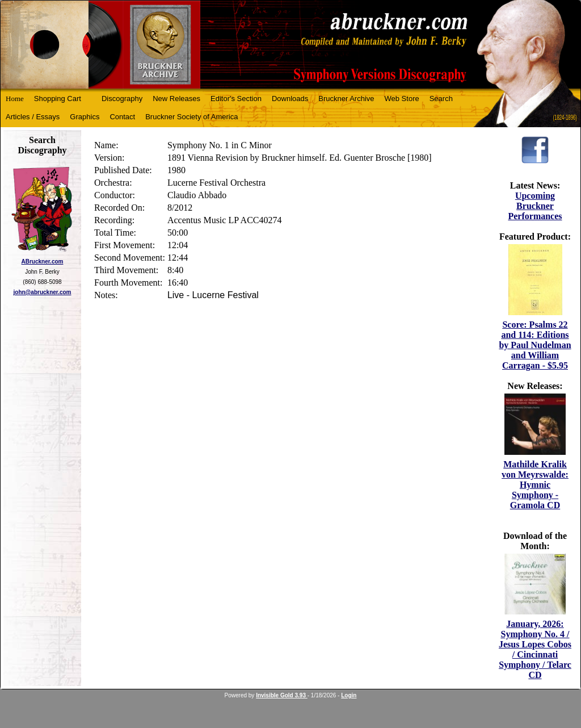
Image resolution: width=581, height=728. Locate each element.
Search (441, 99)
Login (349, 695)
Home (15, 99)
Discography (122, 99)
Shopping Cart (58, 99)
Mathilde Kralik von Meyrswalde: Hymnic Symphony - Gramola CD (535, 485)
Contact (122, 117)
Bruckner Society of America (191, 117)
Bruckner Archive (346, 99)
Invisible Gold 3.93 (282, 695)
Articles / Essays (33, 117)
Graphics (85, 117)
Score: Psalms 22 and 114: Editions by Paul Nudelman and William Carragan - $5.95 (535, 345)
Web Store (402, 99)
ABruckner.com (43, 262)
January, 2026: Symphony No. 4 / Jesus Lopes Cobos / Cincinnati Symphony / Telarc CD (535, 649)
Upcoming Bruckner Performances (535, 206)
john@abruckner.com (43, 292)
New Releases (176, 99)
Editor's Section (236, 99)
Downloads (290, 99)
